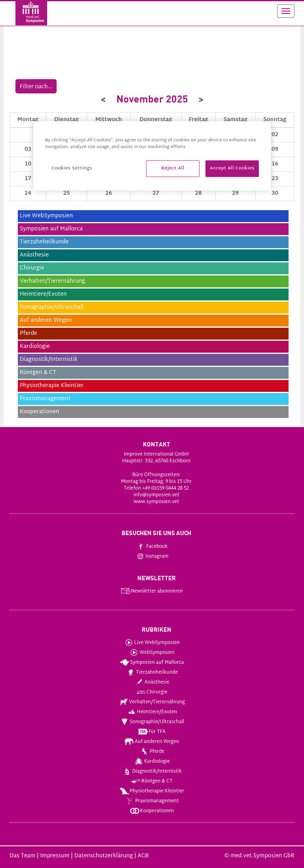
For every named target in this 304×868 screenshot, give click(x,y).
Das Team (22, 856)
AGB (143, 856)
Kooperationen (152, 811)
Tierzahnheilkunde (152, 672)
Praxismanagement (151, 801)
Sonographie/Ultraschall (152, 722)
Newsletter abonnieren (152, 591)
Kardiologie (152, 762)
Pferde (152, 752)
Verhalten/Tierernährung (152, 702)
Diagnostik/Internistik (152, 771)
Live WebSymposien (152, 643)
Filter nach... (36, 87)
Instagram (152, 557)
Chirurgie (152, 692)
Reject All (173, 168)
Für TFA (152, 732)
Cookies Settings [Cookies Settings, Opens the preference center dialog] (72, 168)
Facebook (152, 547)
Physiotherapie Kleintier (152, 791)
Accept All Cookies (232, 168)
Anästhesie (152, 682)
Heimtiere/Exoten (152, 712)
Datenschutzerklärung (103, 856)
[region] (152, 156)
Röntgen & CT (152, 781)
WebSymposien (152, 653)
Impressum (55, 856)
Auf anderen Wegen (151, 742)
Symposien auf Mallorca (151, 663)
